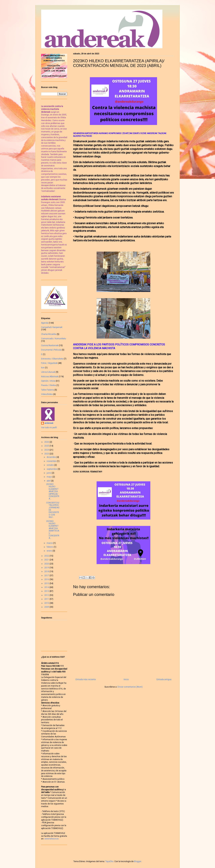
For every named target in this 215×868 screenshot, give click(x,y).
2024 (47, 450)
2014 (47, 587)
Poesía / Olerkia (49, 385)
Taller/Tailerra (48, 390)
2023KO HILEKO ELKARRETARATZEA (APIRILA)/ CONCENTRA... (53, 491)
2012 (47, 595)
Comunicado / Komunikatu (54, 339)
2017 (47, 576)
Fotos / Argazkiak (49, 363)
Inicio (126, 679)
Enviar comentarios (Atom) (130, 687)
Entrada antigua (164, 679)
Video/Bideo (47, 394)
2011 (47, 599)
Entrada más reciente (86, 679)
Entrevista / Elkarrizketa (52, 359)
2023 (47, 454)
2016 (47, 579)
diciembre (52, 457)
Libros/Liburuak (48, 372)
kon (43, 368)
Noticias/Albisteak (50, 377)
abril (49, 481)
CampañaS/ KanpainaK (52, 327)
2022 (47, 556)
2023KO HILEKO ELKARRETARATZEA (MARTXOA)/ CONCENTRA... (53, 530)
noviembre (52, 461)
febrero (50, 547)
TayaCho (109, 861)
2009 (47, 607)
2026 (47, 442)
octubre (50, 465)
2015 (47, 583)
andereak (49, 423)
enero (50, 551)
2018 (47, 571)
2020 (47, 564)
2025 (47, 446)
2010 (47, 603)
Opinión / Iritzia (48, 381)
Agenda (45, 323)
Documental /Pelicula (51, 350)
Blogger (138, 861)
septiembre (52, 469)
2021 (47, 560)
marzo (50, 543)
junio (49, 473)
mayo (50, 477)
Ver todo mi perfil (49, 428)
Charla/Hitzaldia (49, 334)
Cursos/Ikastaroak (50, 345)
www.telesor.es (52, 839)
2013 (47, 591)
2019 (47, 568)
